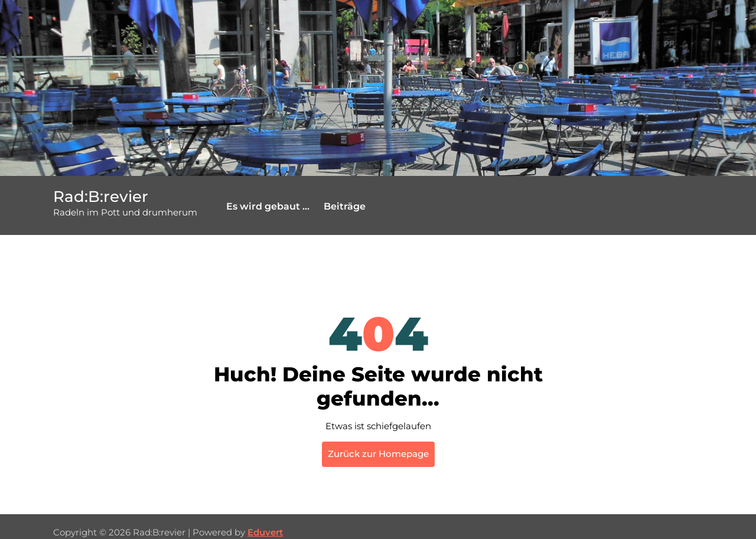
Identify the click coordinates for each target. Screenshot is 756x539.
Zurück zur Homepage (378, 454)
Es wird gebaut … (268, 206)
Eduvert (265, 532)
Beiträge (345, 206)
